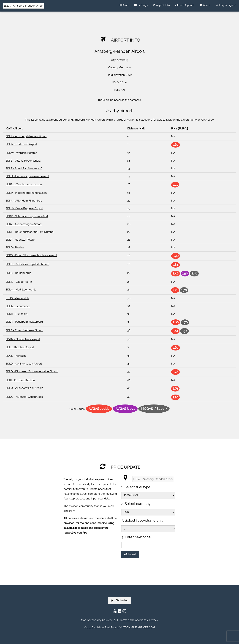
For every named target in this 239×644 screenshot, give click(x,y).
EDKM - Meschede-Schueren (24, 184)
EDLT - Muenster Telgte (20, 240)
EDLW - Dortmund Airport (21, 144)
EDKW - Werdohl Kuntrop (21, 153)
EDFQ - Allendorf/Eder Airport (24, 388)
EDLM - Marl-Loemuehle (21, 290)
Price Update (185, 5)
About (205, 5)
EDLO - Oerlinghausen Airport (24, 364)
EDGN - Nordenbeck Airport (23, 339)
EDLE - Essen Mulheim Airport (24, 330)
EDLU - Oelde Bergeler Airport (24, 208)
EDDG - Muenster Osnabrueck (24, 397)
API (116, 620)
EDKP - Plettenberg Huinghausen (26, 193)
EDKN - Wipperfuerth (19, 282)
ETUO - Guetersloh (17, 298)
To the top (119, 600)
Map (124, 5)
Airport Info (161, 5)
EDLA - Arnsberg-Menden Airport (26, 136)
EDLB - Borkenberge (18, 273)
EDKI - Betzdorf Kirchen (20, 380)
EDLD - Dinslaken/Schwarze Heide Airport (32, 371)
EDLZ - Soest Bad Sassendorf (24, 169)
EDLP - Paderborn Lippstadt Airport (27, 264)
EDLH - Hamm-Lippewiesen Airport (27, 176)
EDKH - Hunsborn (17, 314)
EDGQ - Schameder (18, 306)
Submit (130, 554)
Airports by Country (100, 620)
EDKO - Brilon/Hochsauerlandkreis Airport (31, 255)
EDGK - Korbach (16, 356)
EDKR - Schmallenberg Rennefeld (27, 216)
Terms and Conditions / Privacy (139, 620)
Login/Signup (226, 5)
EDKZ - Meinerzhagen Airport (24, 224)
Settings (141, 5)
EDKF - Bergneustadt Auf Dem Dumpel (30, 232)
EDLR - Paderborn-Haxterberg (24, 322)
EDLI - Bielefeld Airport (20, 347)
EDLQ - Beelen (15, 248)
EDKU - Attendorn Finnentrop (24, 201)
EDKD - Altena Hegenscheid (23, 161)
